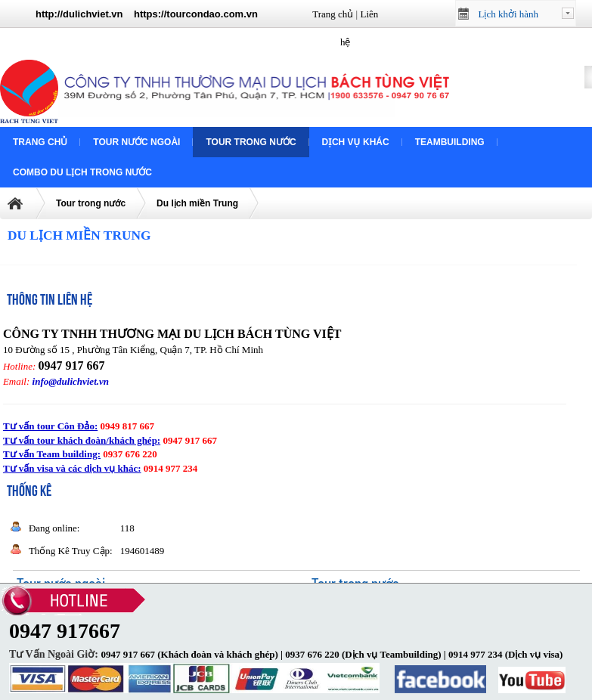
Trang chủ (333, 14)
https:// (150, 14)
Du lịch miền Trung (197, 203)
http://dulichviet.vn (79, 14)
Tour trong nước (251, 142)
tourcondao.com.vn (212, 14)
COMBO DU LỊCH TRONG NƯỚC (82, 172)
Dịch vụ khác (356, 142)
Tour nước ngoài (136, 142)
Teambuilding (450, 142)
